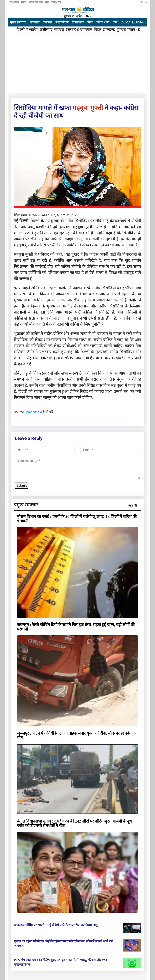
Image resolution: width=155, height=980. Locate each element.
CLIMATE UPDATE (134, 22)
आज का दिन (36, 2)
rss (144, 2)
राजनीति (35, 22)
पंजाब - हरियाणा (138, 30)
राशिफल (15, 2)
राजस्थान (86, 30)
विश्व (90, 22)
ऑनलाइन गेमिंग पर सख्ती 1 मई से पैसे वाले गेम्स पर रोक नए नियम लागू (56, 925)
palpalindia (34, 412)
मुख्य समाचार (18, 22)
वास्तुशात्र (56, 2)
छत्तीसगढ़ (46, 30)
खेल (115, 22)
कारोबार (48, 22)
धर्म (47, 2)
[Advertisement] (77, 63)
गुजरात (121, 30)
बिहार (98, 30)
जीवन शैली (103, 22)
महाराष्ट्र (59, 30)
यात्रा (24, 2)
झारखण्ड (109, 30)
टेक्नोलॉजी (78, 22)
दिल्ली (21, 30)
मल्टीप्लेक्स (62, 22)
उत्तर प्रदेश (72, 30)
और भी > (134, 505)
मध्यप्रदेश (32, 30)
